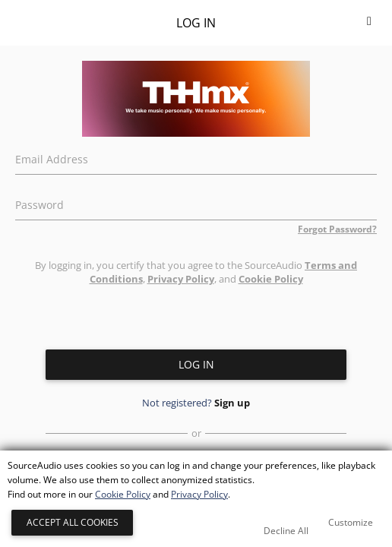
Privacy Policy (181, 279)
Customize (351, 522)
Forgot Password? (337, 229)
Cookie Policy (271, 279)
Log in (196, 364)
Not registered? (196, 403)
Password (40, 203)
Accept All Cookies (73, 522)
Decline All (286, 531)
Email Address (52, 157)
